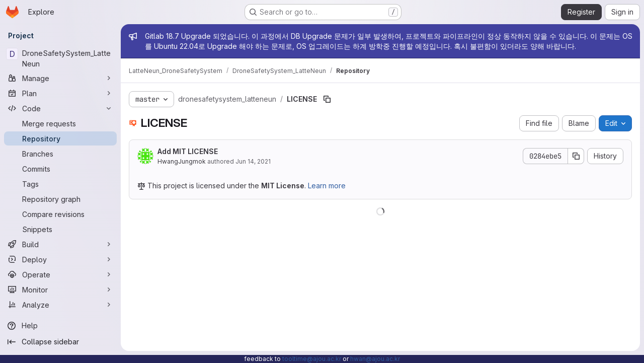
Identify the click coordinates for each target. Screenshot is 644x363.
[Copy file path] (327, 99)
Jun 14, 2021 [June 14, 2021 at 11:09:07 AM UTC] (253, 161)
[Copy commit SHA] (576, 156)
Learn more (327, 186)
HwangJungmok (182, 161)
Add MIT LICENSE (188, 151)
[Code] (60, 108)
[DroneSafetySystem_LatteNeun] (60, 58)
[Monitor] (60, 289)
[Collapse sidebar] (60, 342)
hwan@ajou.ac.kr (375, 359)
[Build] (60, 244)
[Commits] (60, 169)
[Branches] (60, 154)
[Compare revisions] (60, 214)
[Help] (60, 326)
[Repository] (60, 138)
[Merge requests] (60, 123)
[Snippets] (60, 229)
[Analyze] (60, 305)
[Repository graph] (60, 199)
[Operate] (60, 274)
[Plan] (60, 93)
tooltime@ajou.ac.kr (312, 359)
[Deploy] (60, 259)
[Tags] (60, 184)
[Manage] (60, 78)
